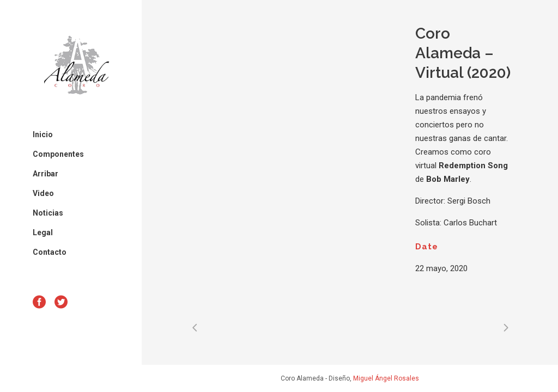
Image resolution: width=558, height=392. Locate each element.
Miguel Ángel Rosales (386, 378)
